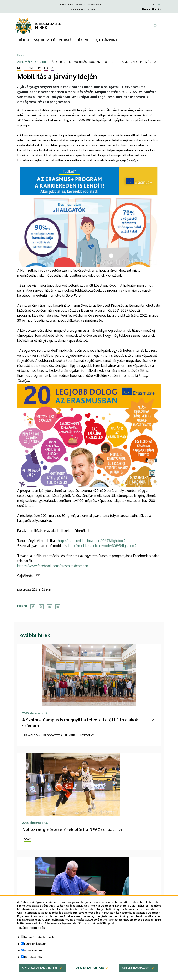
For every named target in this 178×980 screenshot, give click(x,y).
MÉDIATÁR (66, 40)
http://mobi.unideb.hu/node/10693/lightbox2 (92, 541)
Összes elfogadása (136, 975)
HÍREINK (25, 40)
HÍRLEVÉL (84, 40)
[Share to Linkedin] (50, 607)
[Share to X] (41, 607)
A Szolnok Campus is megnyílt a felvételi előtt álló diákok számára (80, 723)
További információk (31, 935)
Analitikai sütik (33, 958)
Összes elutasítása (90, 975)
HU (155, 5)
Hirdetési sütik (33, 964)
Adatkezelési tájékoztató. (61, 930)
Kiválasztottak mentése (40, 975)
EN (159, 5)
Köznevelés (80, 5)
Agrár (70, 5)
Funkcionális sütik (35, 951)
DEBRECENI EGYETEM (48, 24)
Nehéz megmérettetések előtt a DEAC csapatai (70, 829)
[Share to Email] (58, 607)
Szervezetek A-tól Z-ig (97, 5)
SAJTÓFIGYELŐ (45, 40)
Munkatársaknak (79, 10)
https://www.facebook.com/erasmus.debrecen (53, 566)
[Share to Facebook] (33, 607)
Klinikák (62, 5)
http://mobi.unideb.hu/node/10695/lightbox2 (102, 546)
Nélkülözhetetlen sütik (39, 944)
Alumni (91, 10)
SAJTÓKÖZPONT (106, 40)
